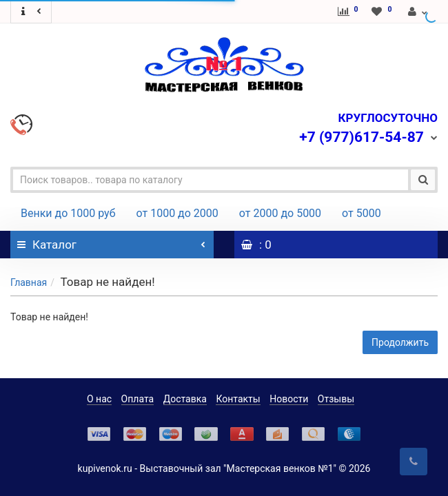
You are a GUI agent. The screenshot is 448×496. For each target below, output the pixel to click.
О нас (99, 399)
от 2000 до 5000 (280, 213)
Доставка (185, 399)
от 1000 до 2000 (177, 213)
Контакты (238, 399)
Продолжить (400, 342)
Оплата (138, 399)
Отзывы (336, 399)
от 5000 (362, 213)
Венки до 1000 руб (68, 213)
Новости (289, 399)
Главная (29, 282)
